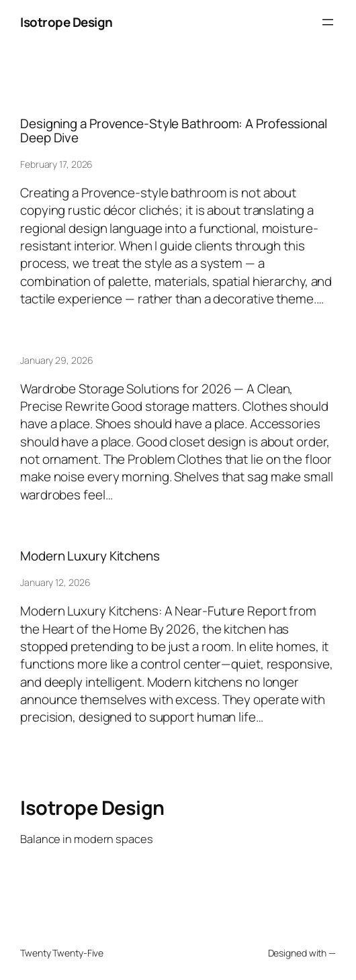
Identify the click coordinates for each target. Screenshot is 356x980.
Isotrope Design (66, 22)
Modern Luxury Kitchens (90, 556)
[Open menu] (328, 22)
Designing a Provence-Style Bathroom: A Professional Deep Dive (174, 131)
